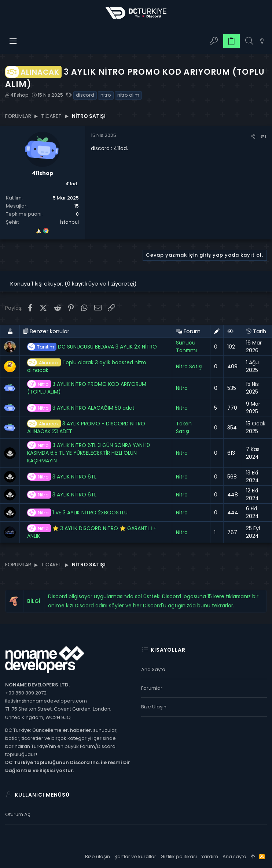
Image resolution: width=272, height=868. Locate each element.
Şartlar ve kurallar (135, 856)
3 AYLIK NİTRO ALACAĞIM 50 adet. (81, 408)
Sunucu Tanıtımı (186, 347)
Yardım (210, 856)
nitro (106, 95)
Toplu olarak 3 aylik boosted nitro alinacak (87, 366)
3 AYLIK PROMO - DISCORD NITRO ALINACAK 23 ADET (86, 427)
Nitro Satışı (189, 366)
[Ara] (249, 41)
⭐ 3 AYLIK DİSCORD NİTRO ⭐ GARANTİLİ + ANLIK (92, 532)
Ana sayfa (153, 669)
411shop (19, 95)
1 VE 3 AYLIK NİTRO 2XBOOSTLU (77, 513)
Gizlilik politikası (179, 856)
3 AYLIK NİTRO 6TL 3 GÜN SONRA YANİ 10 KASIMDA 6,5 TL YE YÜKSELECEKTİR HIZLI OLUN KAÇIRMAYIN (89, 453)
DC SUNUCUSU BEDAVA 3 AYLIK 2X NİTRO (92, 347)
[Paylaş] (253, 136)
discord (85, 95)
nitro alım (128, 95)
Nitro (182, 388)
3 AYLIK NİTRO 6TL (62, 477)
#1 (263, 136)
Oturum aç (18, 814)
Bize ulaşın (154, 707)
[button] (13, 41)
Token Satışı (184, 427)
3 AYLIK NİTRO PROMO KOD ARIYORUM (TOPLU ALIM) (87, 388)
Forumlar (152, 688)
